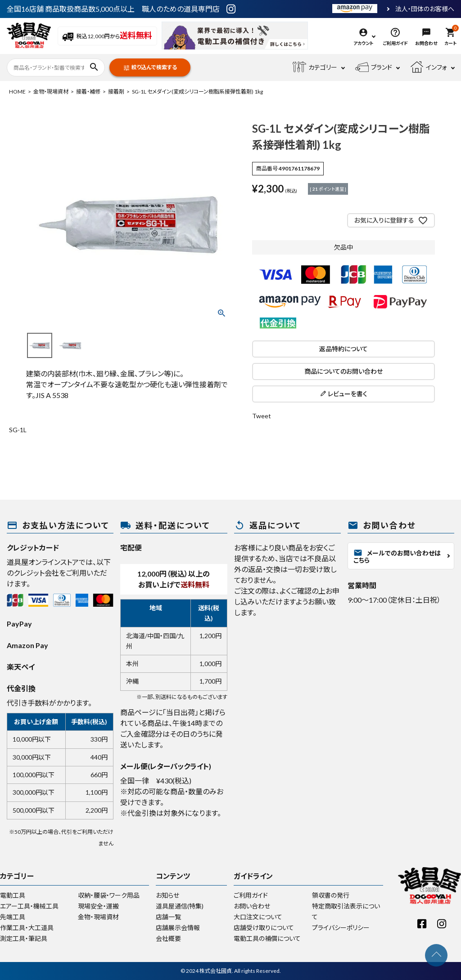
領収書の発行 (331, 895)
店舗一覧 (168, 917)
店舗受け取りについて (264, 928)
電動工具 (13, 895)
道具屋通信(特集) (180, 906)
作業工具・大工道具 (27, 928)
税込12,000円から (107, 36)
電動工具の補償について (267, 938)
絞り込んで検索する (150, 68)
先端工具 (13, 917)
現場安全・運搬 (98, 906)
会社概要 (168, 938)
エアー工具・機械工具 (29, 906)
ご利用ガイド (251, 895)
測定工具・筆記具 (24, 938)
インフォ (429, 67)
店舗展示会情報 (178, 928)
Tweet (262, 416)
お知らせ (167, 895)
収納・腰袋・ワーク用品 (109, 895)
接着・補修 (88, 92)
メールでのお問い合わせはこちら (397, 556)
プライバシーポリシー (341, 928)
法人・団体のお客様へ (425, 9)
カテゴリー (315, 67)
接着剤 (116, 92)
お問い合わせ (252, 906)
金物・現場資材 (51, 92)
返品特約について (343, 349)
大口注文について (258, 917)
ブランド (374, 67)
